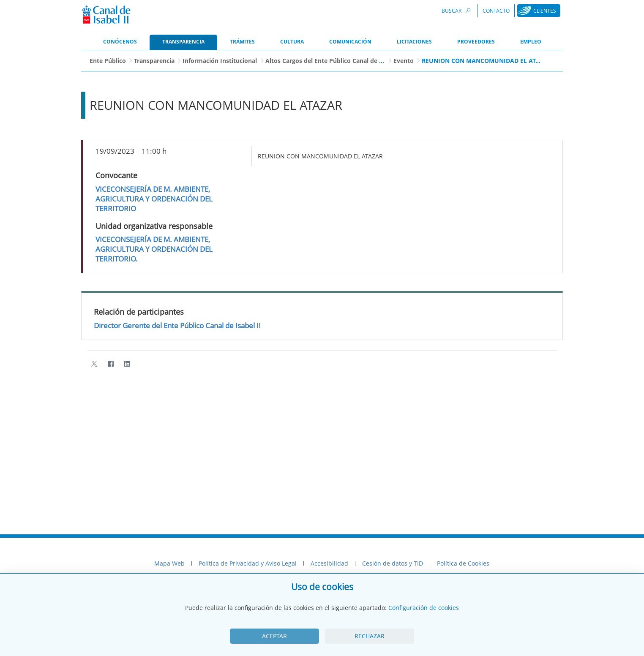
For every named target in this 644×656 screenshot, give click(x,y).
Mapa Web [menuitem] (169, 563)
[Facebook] (111, 364)
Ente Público (108, 61)
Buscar (457, 10)
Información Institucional (220, 61)
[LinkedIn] (127, 364)
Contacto (496, 11)
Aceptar (274, 636)
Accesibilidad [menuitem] (329, 563)
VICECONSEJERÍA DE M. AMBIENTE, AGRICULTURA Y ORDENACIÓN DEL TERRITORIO (154, 199)
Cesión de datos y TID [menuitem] (393, 563)
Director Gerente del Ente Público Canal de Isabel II (177, 325)
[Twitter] (94, 364)
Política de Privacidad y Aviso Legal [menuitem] (248, 563)
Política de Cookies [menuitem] (463, 563)
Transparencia (154, 61)
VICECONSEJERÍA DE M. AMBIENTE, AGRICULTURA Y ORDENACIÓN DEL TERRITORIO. (154, 249)
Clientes (545, 11)
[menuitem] (120, 42)
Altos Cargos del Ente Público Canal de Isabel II (334, 61)
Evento (404, 61)
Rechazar (370, 636)
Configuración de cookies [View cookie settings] (424, 608)
